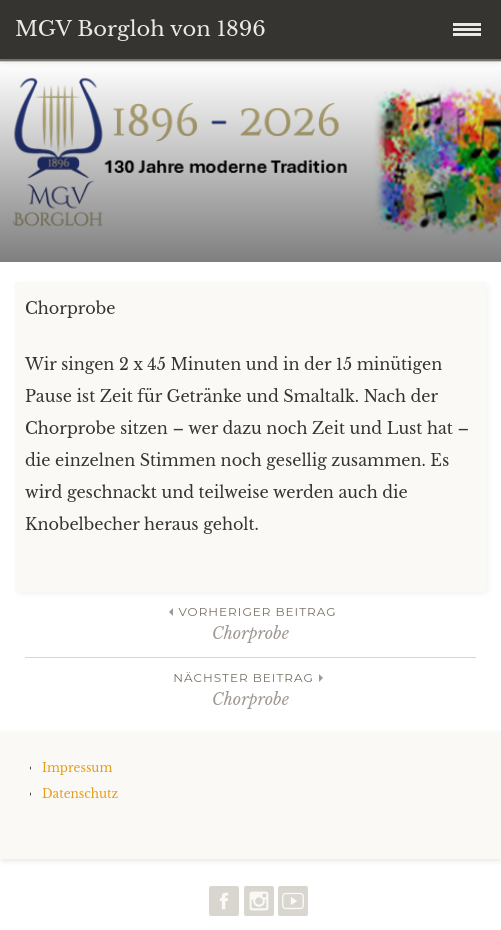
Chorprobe (250, 622)
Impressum (77, 767)
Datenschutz (80, 793)
